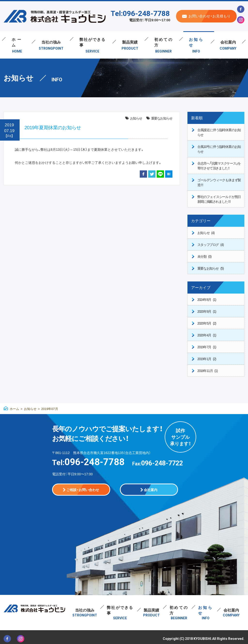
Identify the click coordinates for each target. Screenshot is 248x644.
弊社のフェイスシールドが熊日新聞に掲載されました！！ (219, 199)
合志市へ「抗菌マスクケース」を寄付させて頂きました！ (219, 166)
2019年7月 (207, 347)
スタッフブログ (210, 244)
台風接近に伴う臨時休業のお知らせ (219, 132)
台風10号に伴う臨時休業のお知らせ (219, 149)
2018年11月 (207, 371)
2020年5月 (207, 323)
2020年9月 (207, 311)
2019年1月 (207, 359)
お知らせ (136, 118)
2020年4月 (207, 335)
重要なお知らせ (162, 118)
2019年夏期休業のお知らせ (53, 127)
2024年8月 (207, 299)
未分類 (204, 256)
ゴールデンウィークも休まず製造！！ (219, 182)
